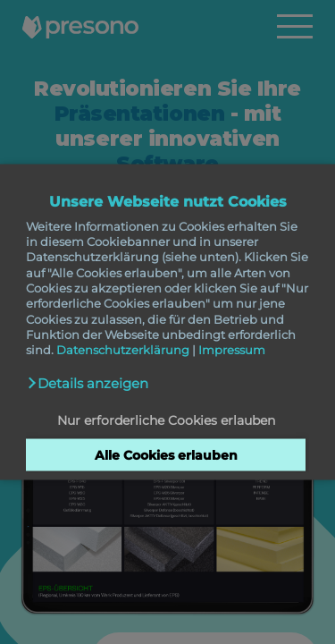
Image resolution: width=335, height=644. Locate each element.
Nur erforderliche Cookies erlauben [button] (166, 419)
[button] (88, 383)
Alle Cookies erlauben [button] (166, 455)
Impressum (232, 350)
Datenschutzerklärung (123, 350)
